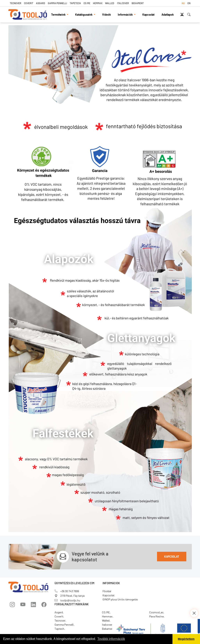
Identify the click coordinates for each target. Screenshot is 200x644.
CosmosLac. (157, 612)
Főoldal (107, 591)
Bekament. (108, 629)
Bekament (138, 3)
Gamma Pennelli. (64, 625)
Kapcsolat (148, 15)
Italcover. (108, 625)
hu (183, 3)
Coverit (29, 3)
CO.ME (87, 3)
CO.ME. (106, 612)
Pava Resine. (157, 616)
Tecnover (16, 3)
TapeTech (75, 3)
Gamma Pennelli (57, 3)
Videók (106, 15)
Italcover (123, 3)
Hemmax (98, 3)
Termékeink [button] (59, 15)
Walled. (106, 620)
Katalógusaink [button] (84, 15)
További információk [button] (111, 639)
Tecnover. (60, 620)
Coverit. (59, 616)
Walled (110, 3)
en (189, 3)
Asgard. (59, 612)
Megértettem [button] (186, 639)
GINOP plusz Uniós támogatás (120, 599)
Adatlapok (168, 15)
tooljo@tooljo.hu (67, 600)
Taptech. (60, 629)
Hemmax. (108, 616)
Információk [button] (125, 15)
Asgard (41, 3)
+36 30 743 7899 (67, 591)
